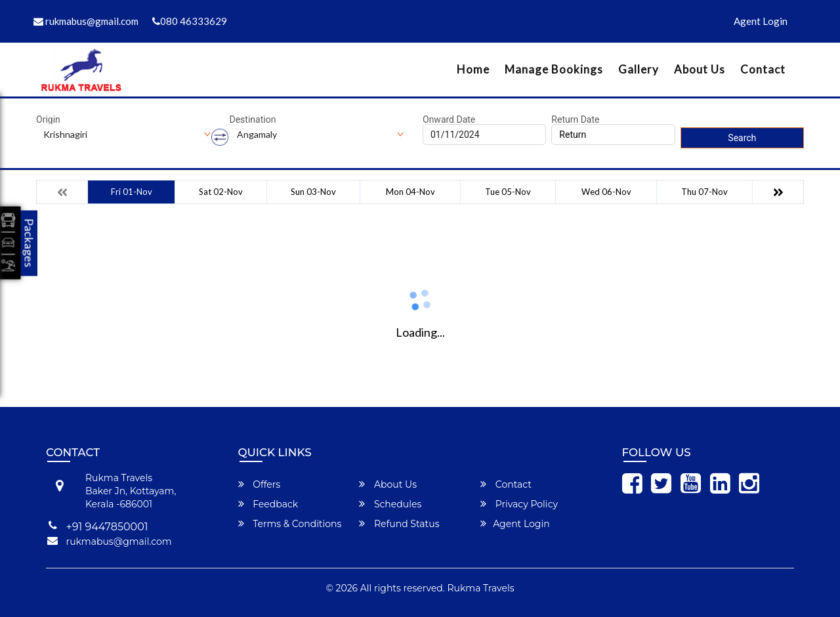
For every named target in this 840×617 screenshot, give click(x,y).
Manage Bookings (554, 69)
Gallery (639, 69)
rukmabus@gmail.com (86, 21)
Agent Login (761, 21)
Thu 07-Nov (704, 192)
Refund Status (399, 524)
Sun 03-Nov (313, 192)
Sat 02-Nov (221, 192)
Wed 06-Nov (606, 192)
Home (473, 69)
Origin (48, 119)
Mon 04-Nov (410, 192)
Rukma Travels (481, 588)
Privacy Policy (519, 504)
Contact (763, 69)
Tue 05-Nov (508, 192)
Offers (260, 484)
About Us (700, 69)
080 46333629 (190, 21)
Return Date (575, 119)
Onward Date (449, 119)
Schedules (390, 504)
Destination (253, 119)
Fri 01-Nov (132, 192)
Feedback (268, 504)
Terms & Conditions (290, 524)
